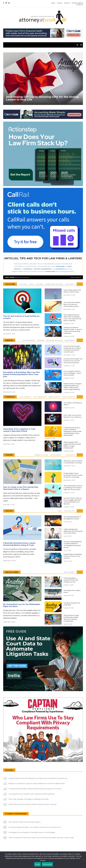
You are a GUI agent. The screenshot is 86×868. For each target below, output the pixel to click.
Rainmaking (41, 340)
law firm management (43, 269)
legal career (51, 271)
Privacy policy (47, 864)
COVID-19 (31, 284)
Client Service (70, 455)
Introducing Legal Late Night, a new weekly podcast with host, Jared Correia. (35, 827)
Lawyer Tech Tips (69, 511)
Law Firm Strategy (56, 455)
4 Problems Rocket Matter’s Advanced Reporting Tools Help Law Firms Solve (35, 789)
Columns (67, 3)
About (53, 3)
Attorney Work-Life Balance (54, 284)
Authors (60, 3)
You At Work (23, 284)
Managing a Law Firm (41, 455)
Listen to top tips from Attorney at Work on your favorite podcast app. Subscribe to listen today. (41, 838)
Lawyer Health (70, 284)
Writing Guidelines (77, 3)
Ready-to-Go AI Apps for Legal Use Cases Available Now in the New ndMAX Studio (37, 783)
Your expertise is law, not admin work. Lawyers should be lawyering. (32, 794)
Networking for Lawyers (54, 340)
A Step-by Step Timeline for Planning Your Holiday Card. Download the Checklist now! (38, 778)
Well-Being (39, 284)
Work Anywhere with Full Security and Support (25, 822)
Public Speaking (70, 340)
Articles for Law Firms (43, 277)
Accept (37, 864)
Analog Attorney (69, 572)
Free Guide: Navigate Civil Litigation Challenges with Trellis (28, 799)
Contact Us (80, 5)
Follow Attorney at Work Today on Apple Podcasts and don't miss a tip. (33, 804)
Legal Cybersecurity (40, 397)
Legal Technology (26, 397)
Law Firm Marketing (29, 340)
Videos (60, 511)
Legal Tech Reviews (68, 397)
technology (60, 266)
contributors (60, 269)
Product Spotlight (54, 397)
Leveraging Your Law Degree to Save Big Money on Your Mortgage (32, 832)
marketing (27, 269)
